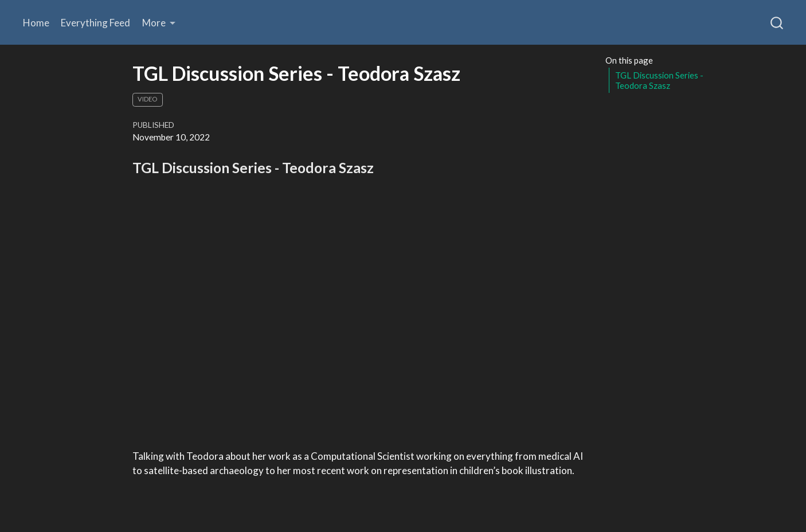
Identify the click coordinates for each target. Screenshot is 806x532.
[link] (159, 23)
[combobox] (777, 22)
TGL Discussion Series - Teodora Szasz (659, 81)
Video (147, 99)
